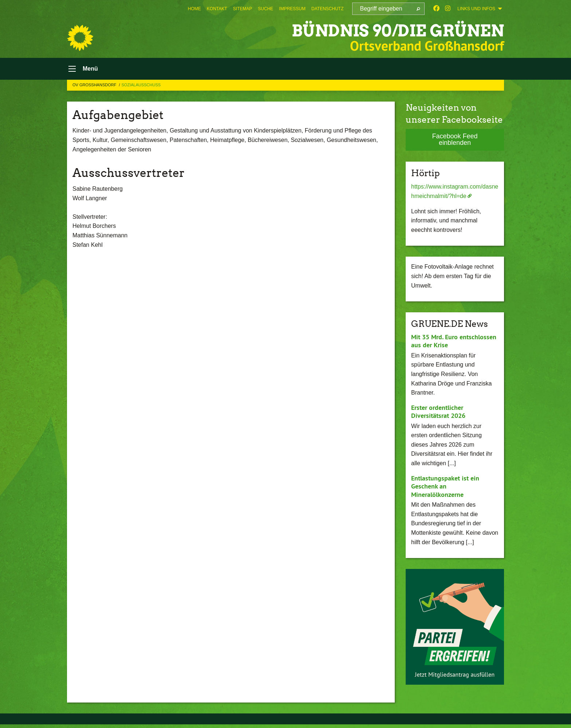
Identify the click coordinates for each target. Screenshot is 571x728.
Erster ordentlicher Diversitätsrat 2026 (438, 412)
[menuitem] (194, 9)
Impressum (292, 9)
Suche (265, 9)
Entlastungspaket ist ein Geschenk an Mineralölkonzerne (445, 486)
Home (194, 9)
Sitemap (243, 9)
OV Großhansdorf (95, 85)
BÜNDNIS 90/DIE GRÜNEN (398, 31)
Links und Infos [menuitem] (476, 9)
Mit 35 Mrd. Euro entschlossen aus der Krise (454, 341)
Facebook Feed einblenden (455, 139)
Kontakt (217, 9)
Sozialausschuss (141, 85)
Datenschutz (327, 9)
